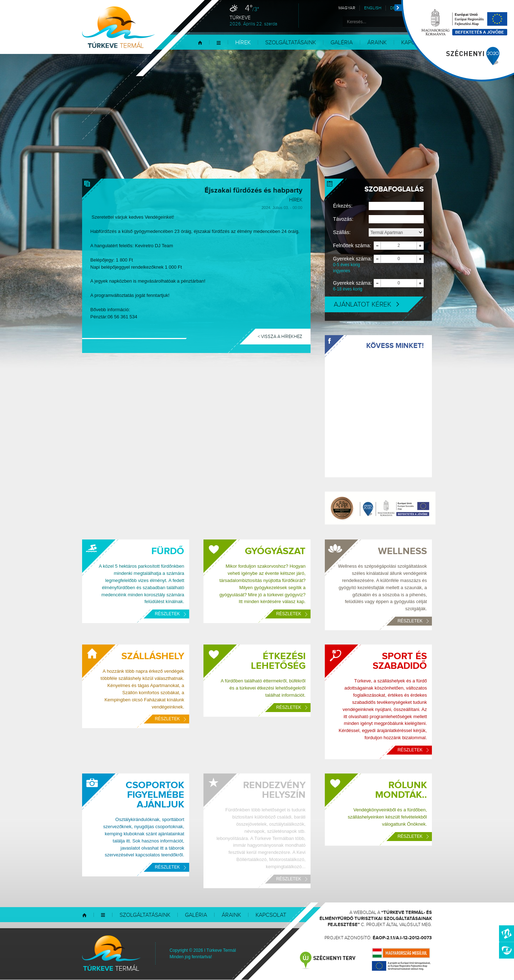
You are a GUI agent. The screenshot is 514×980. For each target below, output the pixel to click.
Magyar (347, 8)
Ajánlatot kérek (366, 304)
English (373, 8)
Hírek (243, 43)
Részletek (170, 614)
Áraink (377, 43)
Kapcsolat (271, 915)
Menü (219, 43)
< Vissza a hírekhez (280, 337)
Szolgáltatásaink (291, 43)
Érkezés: (343, 206)
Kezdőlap (200, 43)
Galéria (342, 43)
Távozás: (343, 219)
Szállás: (342, 232)
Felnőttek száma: (352, 245)
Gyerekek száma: (353, 265)
